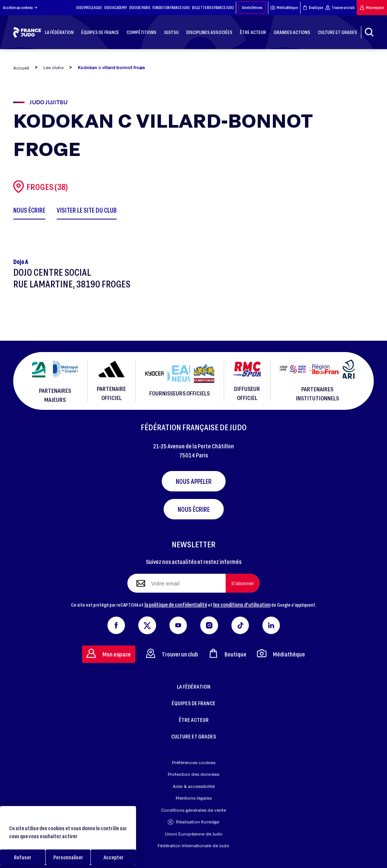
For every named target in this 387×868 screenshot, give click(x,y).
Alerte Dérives (252, 8)
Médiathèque (284, 8)
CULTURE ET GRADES (194, 736)
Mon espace (372, 8)
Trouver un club (340, 8)
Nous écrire (194, 509)
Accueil (21, 68)
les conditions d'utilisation (242, 604)
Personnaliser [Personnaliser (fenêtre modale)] (68, 857)
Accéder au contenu (20, 8)
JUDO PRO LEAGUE (89, 8)
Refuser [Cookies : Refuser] (23, 857)
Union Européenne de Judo (194, 834)
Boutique (313, 8)
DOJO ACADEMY (116, 8)
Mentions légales (194, 798)
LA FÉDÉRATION (194, 686)
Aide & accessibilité (194, 786)
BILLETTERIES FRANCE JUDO (213, 8)
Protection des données (193, 774)
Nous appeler (194, 481)
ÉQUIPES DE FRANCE (193, 703)
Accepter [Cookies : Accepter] (114, 857)
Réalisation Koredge (193, 822)
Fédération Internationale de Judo (193, 846)
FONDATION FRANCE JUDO (171, 8)
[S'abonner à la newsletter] (243, 583)
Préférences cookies (194, 762)
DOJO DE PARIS (140, 8)
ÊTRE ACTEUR (194, 720)
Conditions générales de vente (193, 810)
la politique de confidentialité (176, 604)
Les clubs (53, 67)
